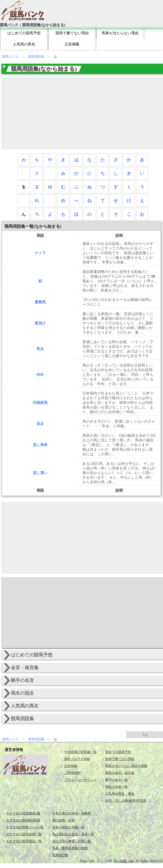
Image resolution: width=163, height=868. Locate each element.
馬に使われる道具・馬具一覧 (73, 834)
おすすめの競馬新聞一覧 (24, 834)
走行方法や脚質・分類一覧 (72, 841)
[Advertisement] (83, 113)
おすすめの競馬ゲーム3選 (25, 827)
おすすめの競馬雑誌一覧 (24, 841)
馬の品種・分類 (63, 820)
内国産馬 (40, 403)
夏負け (40, 323)
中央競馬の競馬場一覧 (80, 752)
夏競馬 (40, 302)
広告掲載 (72, 44)
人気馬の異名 (24, 44)
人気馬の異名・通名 (120, 794)
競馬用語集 (37, 57)
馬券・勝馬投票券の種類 (70, 848)
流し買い (40, 473)
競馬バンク (11, 57)
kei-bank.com (124, 861)
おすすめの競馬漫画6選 (23, 813)
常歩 (40, 349)
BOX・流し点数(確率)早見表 (126, 801)
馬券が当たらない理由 (120, 33)
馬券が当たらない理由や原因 (126, 766)
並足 (40, 424)
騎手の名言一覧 (117, 780)
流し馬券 (40, 445)
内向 (40, 375)
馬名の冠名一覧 (117, 787)
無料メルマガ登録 (77, 759)
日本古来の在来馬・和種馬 (72, 813)
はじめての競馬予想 (24, 33)
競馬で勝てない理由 (72, 33)
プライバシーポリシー (80, 780)
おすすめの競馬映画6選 (23, 820)
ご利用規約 (72, 773)
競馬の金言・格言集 (120, 773)
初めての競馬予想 (118, 752)
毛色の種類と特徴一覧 (68, 827)
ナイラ (40, 253)
